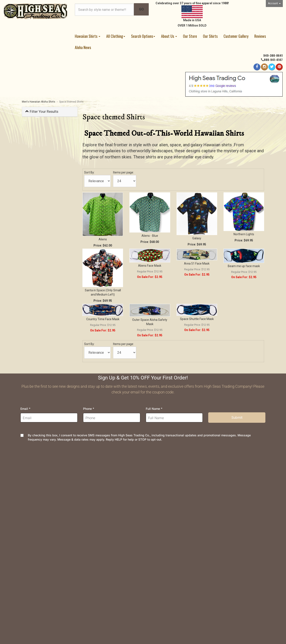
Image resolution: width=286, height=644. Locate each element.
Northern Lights (244, 234)
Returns (90, 483)
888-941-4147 (273, 60)
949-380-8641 (273, 55)
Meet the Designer (160, 496)
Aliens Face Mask (150, 266)
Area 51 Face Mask (197, 264)
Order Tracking (33, 483)
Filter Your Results (42, 111)
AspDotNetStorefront (120, 621)
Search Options (143, 36)
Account (274, 3)
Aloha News (83, 47)
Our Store (190, 36)
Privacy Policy (95, 496)
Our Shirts (210, 36)
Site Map (153, 517)
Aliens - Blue (150, 236)
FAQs (88, 490)
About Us (169, 36)
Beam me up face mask (244, 266)
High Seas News (159, 483)
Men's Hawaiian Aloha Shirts (39, 102)
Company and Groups (162, 510)
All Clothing (116, 36)
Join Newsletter (158, 490)
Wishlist (28, 490)
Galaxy (197, 238)
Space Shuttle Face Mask (197, 319)
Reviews (260, 36)
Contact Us (30, 476)
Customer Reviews (160, 524)
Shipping (91, 476)
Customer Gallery (236, 36)
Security (90, 503)
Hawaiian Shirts (88, 36)
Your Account (31, 496)
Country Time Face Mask (103, 319)
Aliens (103, 239)
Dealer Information (160, 503)
